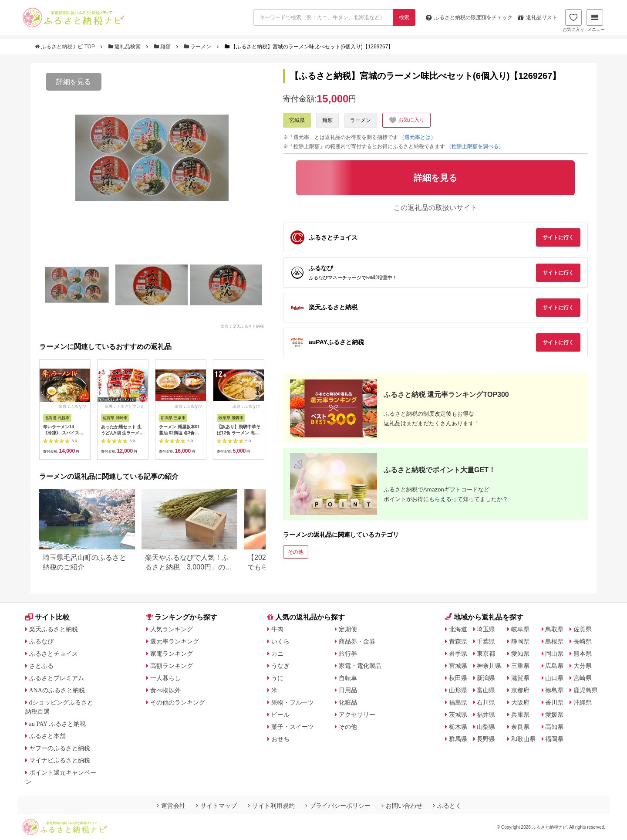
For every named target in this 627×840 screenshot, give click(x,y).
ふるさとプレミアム (57, 678)
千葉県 (486, 641)
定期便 (348, 629)
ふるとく (447, 806)
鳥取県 (554, 629)
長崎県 (583, 641)
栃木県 (458, 727)
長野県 (486, 739)
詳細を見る (74, 82)
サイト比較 (47, 617)
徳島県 (554, 690)
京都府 (520, 690)
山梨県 (486, 727)
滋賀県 (520, 678)
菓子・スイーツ (293, 727)
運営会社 (171, 806)
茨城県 (458, 715)
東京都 (486, 654)
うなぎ (280, 666)
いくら (280, 641)
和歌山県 (523, 739)
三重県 (520, 666)
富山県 (486, 690)
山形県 (458, 690)
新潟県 (486, 678)
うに (277, 678)
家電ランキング (172, 654)
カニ (277, 654)
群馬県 (458, 739)
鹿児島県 (586, 690)
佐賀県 (583, 629)
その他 (296, 552)
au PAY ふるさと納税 (58, 724)
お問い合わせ (402, 806)
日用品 (348, 690)
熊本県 (583, 654)
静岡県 (520, 641)
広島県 (554, 666)
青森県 (458, 641)
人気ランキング (172, 629)
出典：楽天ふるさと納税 (242, 326)
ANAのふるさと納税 (57, 690)
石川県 (486, 702)
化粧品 (348, 702)
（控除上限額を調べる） (475, 146)
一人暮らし (165, 678)
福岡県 (554, 739)
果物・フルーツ (293, 702)
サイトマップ (216, 806)
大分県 (583, 666)
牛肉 (277, 629)
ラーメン (199, 47)
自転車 (348, 678)
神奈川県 (489, 666)
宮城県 (297, 120)
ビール (280, 715)
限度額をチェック (469, 17)
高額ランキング (172, 666)
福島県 (458, 702)
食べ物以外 (165, 690)
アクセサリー (357, 715)
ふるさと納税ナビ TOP (66, 47)
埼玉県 (486, 629)
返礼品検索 (125, 47)
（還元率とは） (418, 137)
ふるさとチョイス (54, 654)
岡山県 (554, 654)
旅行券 (348, 654)
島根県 (554, 641)
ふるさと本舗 (47, 736)
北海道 (458, 629)
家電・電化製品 (360, 666)
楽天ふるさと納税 (54, 629)
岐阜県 (520, 629)
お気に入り (573, 20)
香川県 (554, 702)
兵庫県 (520, 715)
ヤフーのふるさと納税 (60, 748)
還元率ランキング (175, 641)
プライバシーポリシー (338, 806)
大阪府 (520, 702)
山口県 (554, 678)
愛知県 (520, 654)
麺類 (163, 47)
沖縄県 (583, 702)
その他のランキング (178, 702)
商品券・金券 (357, 641)
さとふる (41, 666)
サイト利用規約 (271, 806)
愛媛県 (554, 715)
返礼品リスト (538, 17)
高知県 (554, 727)
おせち (280, 739)
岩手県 (458, 654)
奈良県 (520, 727)
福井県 (486, 715)
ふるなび (41, 641)
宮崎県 (583, 678)
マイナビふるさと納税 (60, 760)
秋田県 (458, 678)
